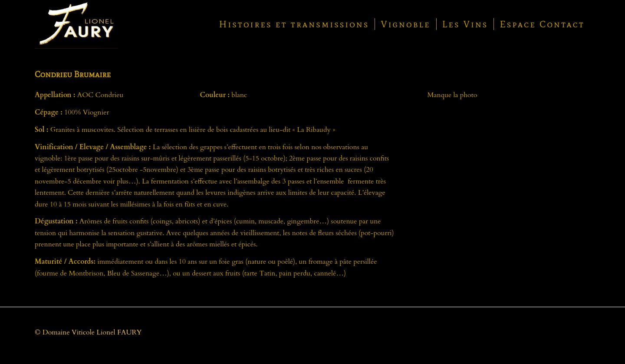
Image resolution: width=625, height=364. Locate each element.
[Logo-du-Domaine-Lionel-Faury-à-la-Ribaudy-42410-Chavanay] (76, 24)
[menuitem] (294, 24)
